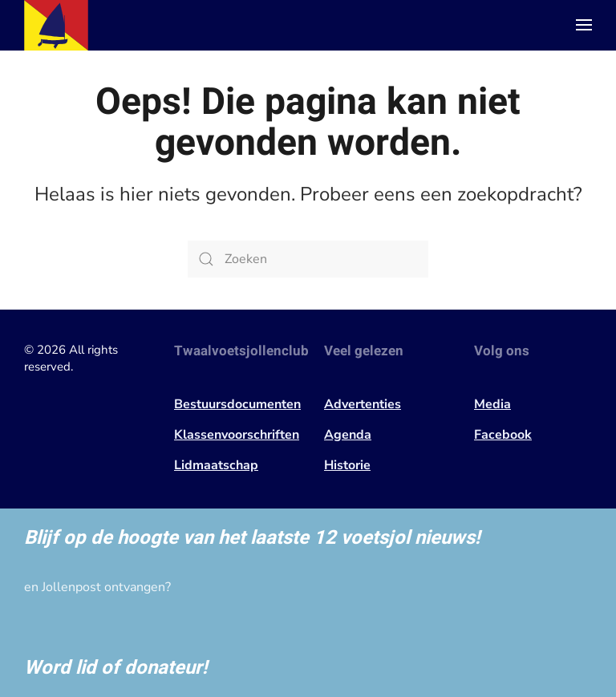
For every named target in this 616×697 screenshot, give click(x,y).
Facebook (503, 435)
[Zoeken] (308, 259)
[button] (584, 25)
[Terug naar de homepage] (56, 25)
